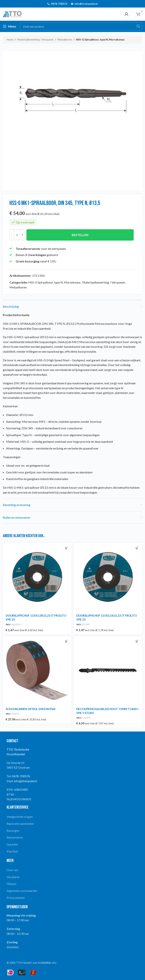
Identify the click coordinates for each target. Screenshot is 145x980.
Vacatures (13, 877)
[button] (66, 548)
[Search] (81, 26)
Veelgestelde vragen (20, 817)
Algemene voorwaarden (22, 891)
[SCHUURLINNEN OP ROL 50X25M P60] (37, 670)
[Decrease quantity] (12, 235)
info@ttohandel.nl (86, 4)
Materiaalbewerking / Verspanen (35, 40)
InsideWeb (44, 963)
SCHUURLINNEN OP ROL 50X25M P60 (30, 709)
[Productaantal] (17, 235)
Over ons (12, 870)
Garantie (12, 844)
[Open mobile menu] (9, 26)
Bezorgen (13, 831)
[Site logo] (12, 14)
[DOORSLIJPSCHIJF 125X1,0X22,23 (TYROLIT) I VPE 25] (37, 577)
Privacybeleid (16, 898)
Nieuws (12, 884)
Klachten (12, 851)
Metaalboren (65, 40)
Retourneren (15, 837)
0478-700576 (59, 4)
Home (10, 40)
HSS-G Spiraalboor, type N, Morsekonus (100, 40)
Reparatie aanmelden (20, 824)
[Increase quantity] (22, 235)
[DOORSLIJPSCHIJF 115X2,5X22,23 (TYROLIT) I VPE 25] (108, 577)
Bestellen (80, 235)
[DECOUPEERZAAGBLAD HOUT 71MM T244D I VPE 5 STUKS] (108, 670)
